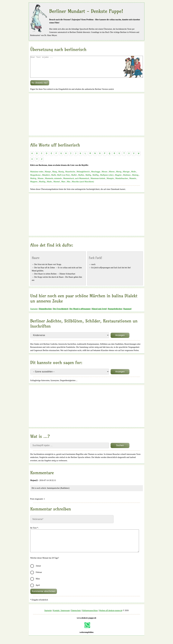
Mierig (119, 176)
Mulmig (135, 179)
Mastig (61, 176)
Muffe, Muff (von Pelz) (61, 179)
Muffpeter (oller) (107, 179)
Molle (134, 176)
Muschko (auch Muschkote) (83, 186)
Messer (104, 176)
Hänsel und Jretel (99, 313)
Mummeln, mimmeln (53, 183)
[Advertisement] (87, 119)
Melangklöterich (83, 176)
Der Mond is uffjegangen (80, 313)
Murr (63, 186)
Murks (49, 186)
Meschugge (96, 176)
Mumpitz (110, 183)
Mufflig (96, 179)
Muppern (34, 186)
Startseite (34, 313)
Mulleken (127, 179)
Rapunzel (127, 313)
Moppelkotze (35, 179)
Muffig (88, 179)
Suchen (120, 450)
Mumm (41, 183)
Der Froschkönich (60, 313)
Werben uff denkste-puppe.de (111, 615)
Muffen (81, 179)
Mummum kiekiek (98, 183)
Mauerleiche (70, 176)
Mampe (48, 176)
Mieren (112, 176)
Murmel (57, 186)
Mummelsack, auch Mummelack (76, 183)
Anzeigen (120, 339)
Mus (69, 186)
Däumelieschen (45, 313)
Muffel (74, 179)
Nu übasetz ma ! (40, 87)
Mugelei (118, 179)
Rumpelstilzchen (115, 313)
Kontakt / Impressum (61, 615)
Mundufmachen (122, 183)
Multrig (33, 183)
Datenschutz (76, 615)
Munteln (133, 183)
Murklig (42, 186)
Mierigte (126, 176)
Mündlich (46, 179)
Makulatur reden (37, 176)
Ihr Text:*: (34, 532)
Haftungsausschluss (90, 615)
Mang (55, 176)
